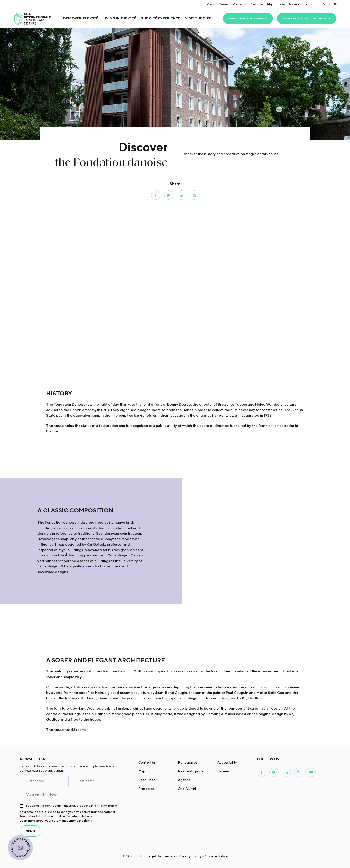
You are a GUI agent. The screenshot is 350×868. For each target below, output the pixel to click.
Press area (146, 789)
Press (210, 4)
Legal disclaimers (161, 856)
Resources (147, 780)
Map (270, 4)
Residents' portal (191, 771)
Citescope (256, 4)
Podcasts (239, 4)
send (31, 831)
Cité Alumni (187, 789)
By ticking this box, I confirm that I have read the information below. (72, 806)
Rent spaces (188, 762)
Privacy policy (190, 856)
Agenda (184, 780)
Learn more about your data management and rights (56, 820)
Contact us (147, 762)
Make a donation (301, 4)
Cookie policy (216, 856)
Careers (223, 4)
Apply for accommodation (307, 18)
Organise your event (248, 18)
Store (281, 4)
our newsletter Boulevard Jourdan (41, 771)
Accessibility (227, 762)
